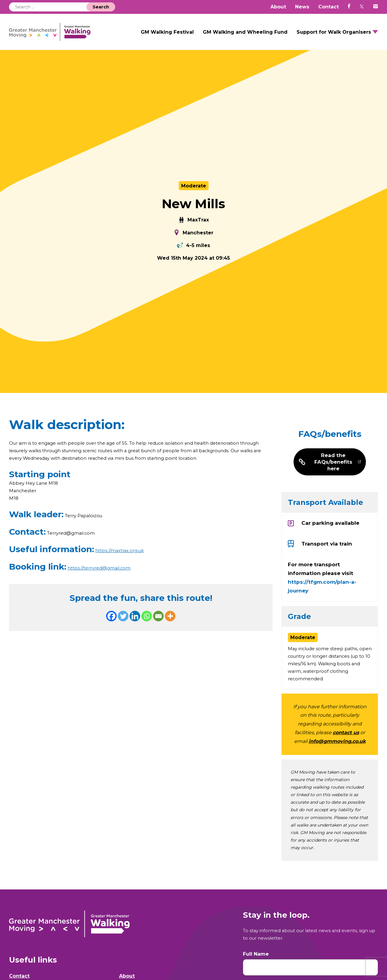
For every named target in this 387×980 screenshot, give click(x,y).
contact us (346, 745)
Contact (329, 7)
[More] (170, 628)
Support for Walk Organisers (334, 36)
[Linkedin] (135, 628)
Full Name (256, 968)
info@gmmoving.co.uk (337, 754)
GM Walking (67, 36)
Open (375, 36)
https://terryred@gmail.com (101, 579)
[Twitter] (123, 628)
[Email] (158, 628)
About (278, 7)
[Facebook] (111, 628)
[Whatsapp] (147, 628)
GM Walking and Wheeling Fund (245, 36)
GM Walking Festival (167, 36)
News (302, 7)
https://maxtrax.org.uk (122, 562)
